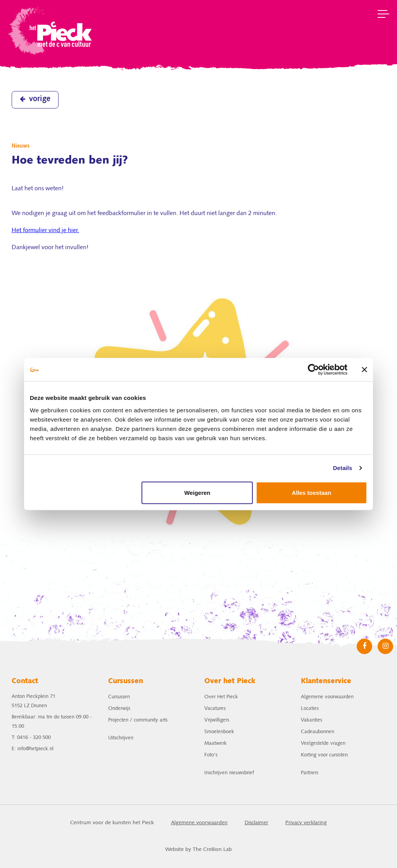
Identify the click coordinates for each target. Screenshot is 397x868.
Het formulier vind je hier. (45, 231)
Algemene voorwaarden (327, 697)
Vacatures (215, 709)
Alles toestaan (312, 492)
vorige (35, 99)
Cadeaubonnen (318, 732)
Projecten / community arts (138, 720)
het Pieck (51, 30)
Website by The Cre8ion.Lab (198, 850)
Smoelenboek (219, 732)
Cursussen (119, 697)
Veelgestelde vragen (323, 743)
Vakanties (312, 720)
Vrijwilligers (217, 720)
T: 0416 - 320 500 (31, 738)
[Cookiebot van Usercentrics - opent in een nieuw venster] (313, 370)
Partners (310, 773)
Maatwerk (216, 743)
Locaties (310, 709)
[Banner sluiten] (364, 370)
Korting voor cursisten (324, 755)
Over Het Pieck (221, 697)
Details (343, 468)
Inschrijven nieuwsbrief (229, 773)
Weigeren (197, 492)
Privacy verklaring (306, 823)
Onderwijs (119, 709)
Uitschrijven (121, 738)
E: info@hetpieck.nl (33, 749)
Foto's (211, 755)
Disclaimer (256, 823)
